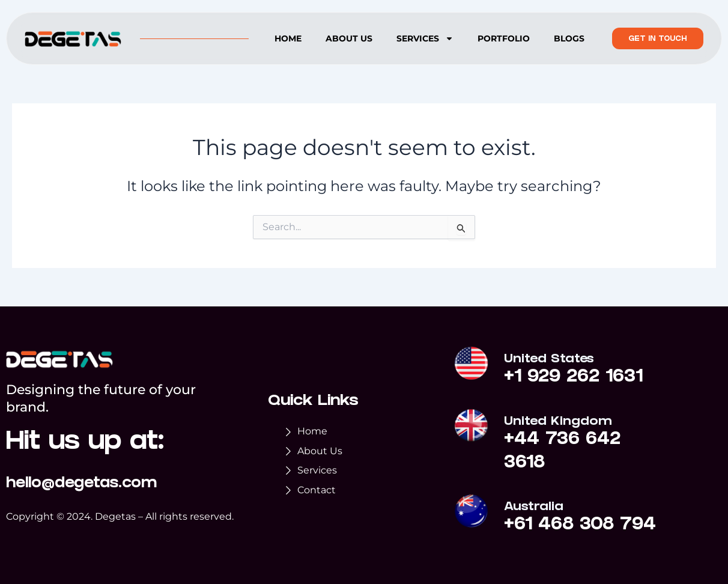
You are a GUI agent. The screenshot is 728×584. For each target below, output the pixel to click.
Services (425, 38)
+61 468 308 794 (581, 526)
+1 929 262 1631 (574, 379)
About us (349, 38)
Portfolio (504, 38)
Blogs (569, 38)
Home (288, 38)
